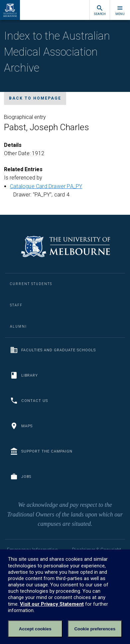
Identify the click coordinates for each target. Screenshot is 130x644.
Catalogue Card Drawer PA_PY (46, 186)
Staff (16, 305)
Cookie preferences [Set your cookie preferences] (95, 629)
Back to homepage (35, 98)
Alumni (18, 326)
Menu (120, 10)
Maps (21, 426)
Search (100, 10)
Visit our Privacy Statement (52, 604)
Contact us (29, 401)
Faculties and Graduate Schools (53, 350)
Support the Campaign (41, 451)
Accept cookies (35, 629)
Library (24, 375)
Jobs (21, 477)
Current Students (31, 284)
